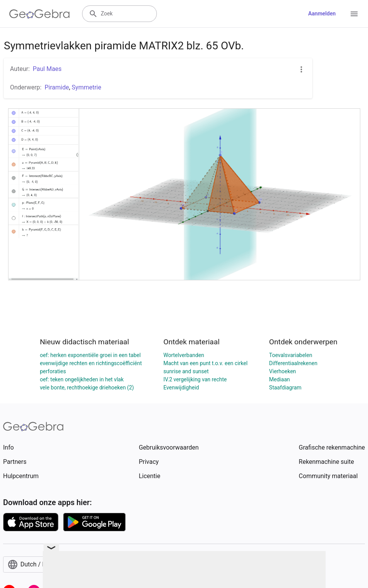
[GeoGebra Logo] (39, 14)
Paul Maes (47, 69)
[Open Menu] (354, 14)
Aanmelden (322, 13)
